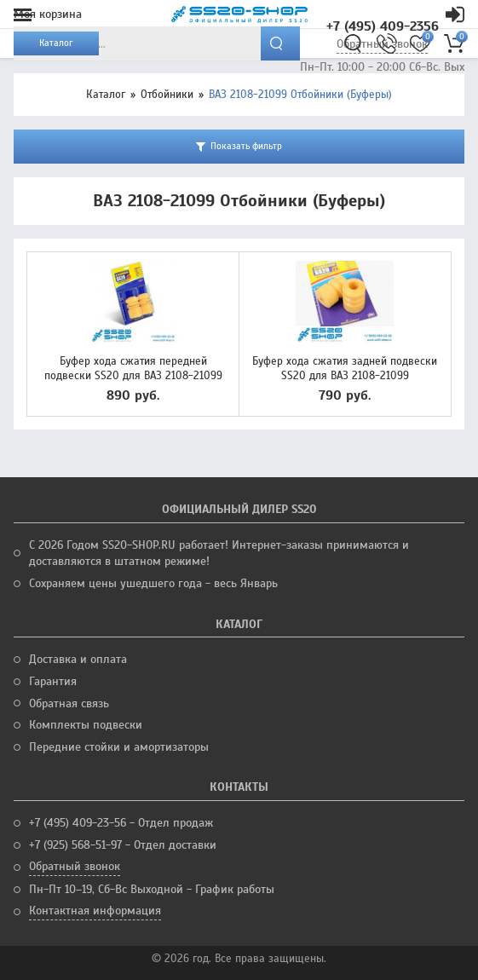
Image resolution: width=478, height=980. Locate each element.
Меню (23, 14)
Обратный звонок (75, 866)
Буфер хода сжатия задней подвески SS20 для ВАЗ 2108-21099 (345, 369)
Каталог (106, 95)
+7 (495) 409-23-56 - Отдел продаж (121, 823)
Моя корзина (48, 14)
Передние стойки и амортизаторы (119, 747)
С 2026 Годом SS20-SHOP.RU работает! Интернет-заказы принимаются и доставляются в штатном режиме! (219, 553)
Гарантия (53, 681)
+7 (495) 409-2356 (383, 26)
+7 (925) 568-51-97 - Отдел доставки (123, 845)
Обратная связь (69, 703)
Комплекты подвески (86, 725)
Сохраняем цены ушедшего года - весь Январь (153, 583)
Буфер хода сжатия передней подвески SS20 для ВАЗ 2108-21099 (133, 369)
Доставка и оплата (78, 659)
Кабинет (455, 14)
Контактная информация (95, 911)
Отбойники (167, 95)
